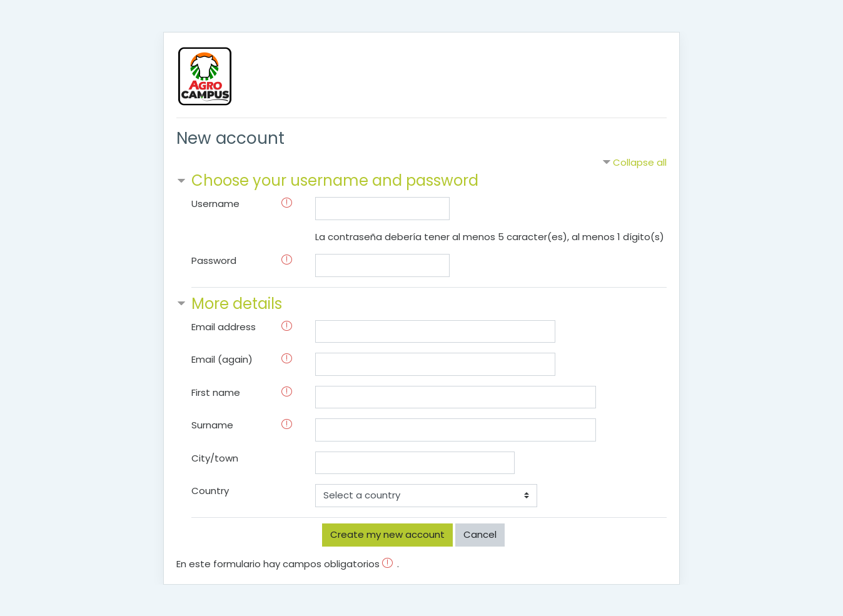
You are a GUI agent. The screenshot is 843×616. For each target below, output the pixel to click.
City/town (215, 458)
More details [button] (237, 304)
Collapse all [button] (640, 162)
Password (214, 260)
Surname (212, 425)
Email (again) (222, 359)
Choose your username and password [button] (335, 180)
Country (210, 491)
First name (216, 392)
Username (215, 204)
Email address (224, 327)
